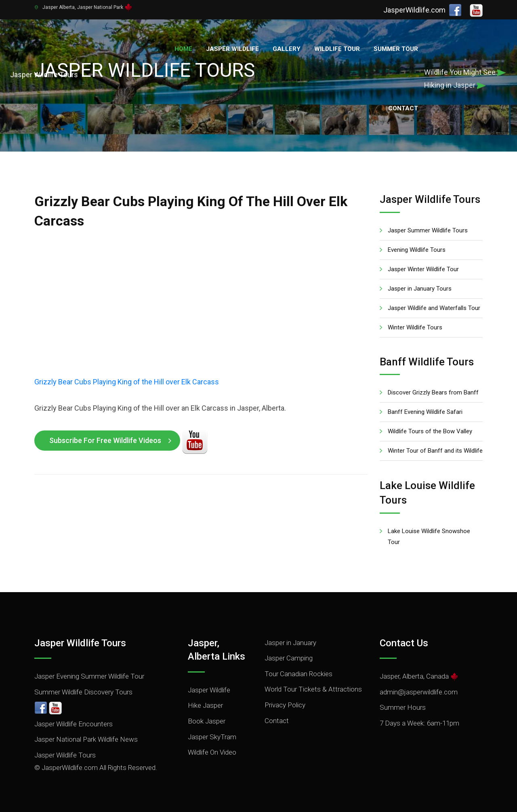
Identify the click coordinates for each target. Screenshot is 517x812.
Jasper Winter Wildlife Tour (423, 269)
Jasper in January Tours (420, 289)
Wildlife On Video (212, 752)
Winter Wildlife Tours (415, 327)
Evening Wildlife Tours (417, 250)
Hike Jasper (205, 705)
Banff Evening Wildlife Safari (425, 412)
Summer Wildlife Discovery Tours (83, 692)
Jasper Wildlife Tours (65, 755)
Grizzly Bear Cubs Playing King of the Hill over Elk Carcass (127, 382)
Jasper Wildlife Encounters (74, 724)
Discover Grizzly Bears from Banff (433, 392)
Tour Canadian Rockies (298, 674)
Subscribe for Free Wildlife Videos (105, 440)
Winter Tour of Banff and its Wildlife (435, 451)
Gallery (287, 49)
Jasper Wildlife (232, 49)
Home (183, 49)
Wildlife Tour (337, 49)
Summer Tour (396, 49)
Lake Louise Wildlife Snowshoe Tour (429, 537)
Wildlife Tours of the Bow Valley (430, 431)
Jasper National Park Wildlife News (86, 739)
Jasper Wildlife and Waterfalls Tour (434, 308)
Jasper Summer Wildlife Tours (428, 230)
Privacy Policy (285, 705)
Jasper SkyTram (212, 737)
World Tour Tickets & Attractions (313, 689)
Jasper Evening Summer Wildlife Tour (89, 676)
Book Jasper (207, 721)
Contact (403, 108)
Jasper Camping (289, 658)
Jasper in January (290, 643)
